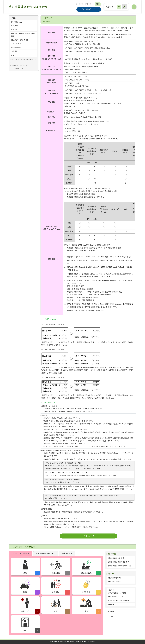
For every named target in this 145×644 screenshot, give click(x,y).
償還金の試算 (76, 86)
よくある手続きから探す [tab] (46, 553)
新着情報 (111, 613)
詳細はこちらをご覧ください (87, 41)
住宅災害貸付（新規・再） (20, 40)
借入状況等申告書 (74, 131)
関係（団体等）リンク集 (116, 597)
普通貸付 (15, 26)
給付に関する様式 (114, 582)
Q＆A (13, 56)
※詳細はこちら (69, 106)
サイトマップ (113, 618)
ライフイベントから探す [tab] (20, 553)
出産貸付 (15, 52)
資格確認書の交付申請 (116, 558)
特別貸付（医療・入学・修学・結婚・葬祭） (23, 35)
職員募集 (111, 605)
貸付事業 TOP (88, 536)
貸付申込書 (71, 128)
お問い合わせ (89, 9)
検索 (98, 4)
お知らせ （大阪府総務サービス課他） (118, 592)
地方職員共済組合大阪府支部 (119, 601)
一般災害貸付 (16, 44)
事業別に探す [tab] (67, 553)
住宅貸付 (15, 30)
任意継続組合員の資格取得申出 (120, 566)
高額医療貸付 (16, 48)
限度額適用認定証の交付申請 (119, 562)
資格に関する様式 (114, 578)
